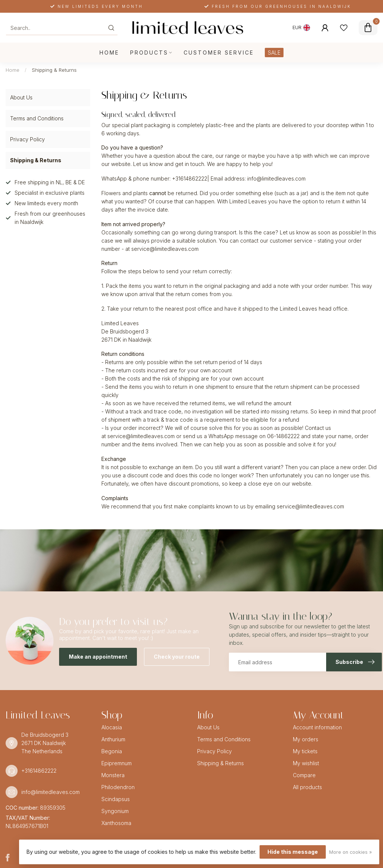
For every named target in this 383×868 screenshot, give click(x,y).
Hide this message (293, 852)
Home (109, 53)
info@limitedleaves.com (50, 792)
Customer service (219, 53)
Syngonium (115, 811)
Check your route (177, 657)
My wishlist (306, 763)
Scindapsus (116, 799)
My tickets (305, 751)
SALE (274, 53)
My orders (306, 739)
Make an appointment (98, 657)
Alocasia (112, 727)
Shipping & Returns (54, 70)
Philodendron (118, 787)
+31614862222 (39, 771)
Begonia (112, 751)
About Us (21, 97)
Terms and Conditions (37, 118)
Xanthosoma (116, 823)
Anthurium (113, 739)
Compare (304, 775)
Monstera (113, 775)
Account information (317, 727)
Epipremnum (117, 763)
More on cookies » (350, 852)
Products (149, 53)
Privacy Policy (27, 139)
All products (307, 787)
